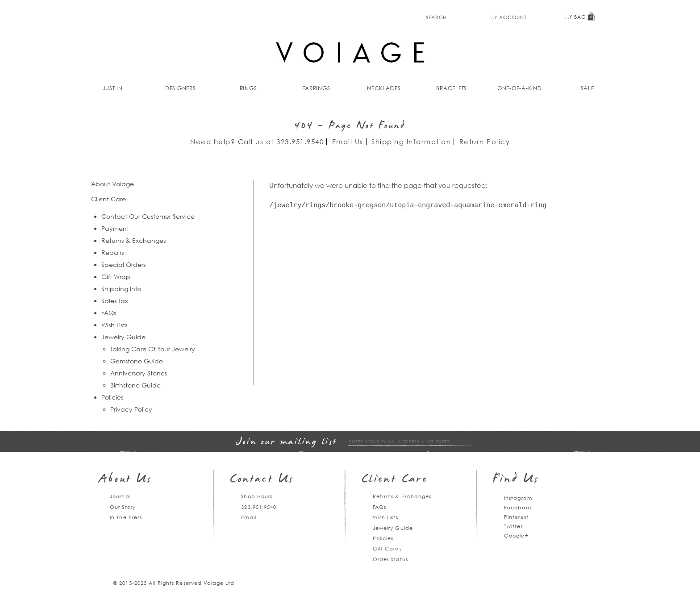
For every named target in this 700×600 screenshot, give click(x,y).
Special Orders (123, 265)
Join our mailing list (287, 442)
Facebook (518, 507)
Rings (248, 88)
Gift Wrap (116, 277)
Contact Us (262, 480)
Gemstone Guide (137, 361)
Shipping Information (411, 142)
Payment (115, 228)
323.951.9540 (300, 142)
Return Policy (485, 142)
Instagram (518, 498)
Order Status (390, 559)
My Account (508, 17)
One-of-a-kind (520, 88)
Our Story (123, 507)
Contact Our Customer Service (148, 216)
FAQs (109, 313)
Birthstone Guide (135, 385)
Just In (113, 88)
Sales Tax (115, 301)
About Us (126, 480)
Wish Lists (114, 325)
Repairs (112, 252)
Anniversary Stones (139, 373)
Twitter (513, 526)
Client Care (395, 480)
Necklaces (384, 88)
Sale (587, 88)
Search (436, 17)
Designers (181, 88)
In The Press (126, 517)
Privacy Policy (131, 409)
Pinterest (516, 517)
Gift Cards (387, 548)
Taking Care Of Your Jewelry (153, 349)
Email (249, 517)
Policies (112, 397)
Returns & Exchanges (133, 240)
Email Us (348, 142)
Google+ (516, 535)
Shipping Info (121, 289)
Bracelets (452, 88)
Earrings (316, 88)
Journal (120, 496)
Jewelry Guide (123, 337)
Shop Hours (257, 496)
